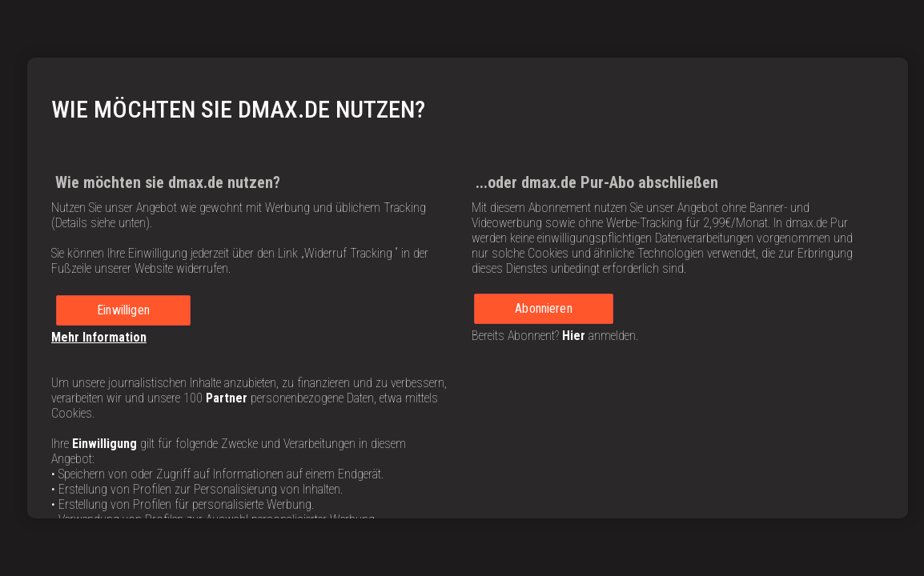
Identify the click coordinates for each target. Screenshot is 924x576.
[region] (468, 288)
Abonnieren (544, 308)
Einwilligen (123, 310)
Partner (227, 398)
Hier (574, 336)
